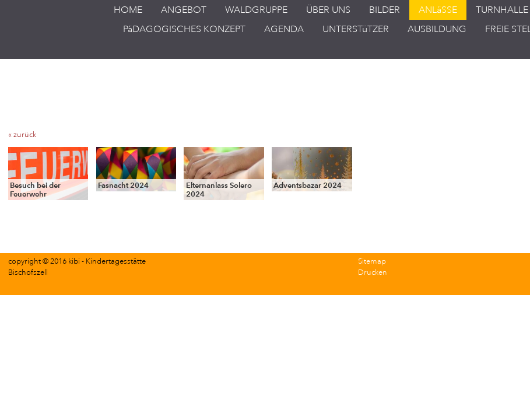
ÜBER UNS (328, 10)
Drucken (373, 272)
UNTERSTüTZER (356, 29)
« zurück (22, 135)
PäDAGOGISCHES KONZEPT (184, 29)
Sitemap (372, 261)
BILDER (385, 10)
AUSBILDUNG (437, 29)
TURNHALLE (502, 10)
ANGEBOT (184, 10)
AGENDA (284, 29)
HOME (128, 10)
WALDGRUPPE (256, 10)
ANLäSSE (438, 10)
